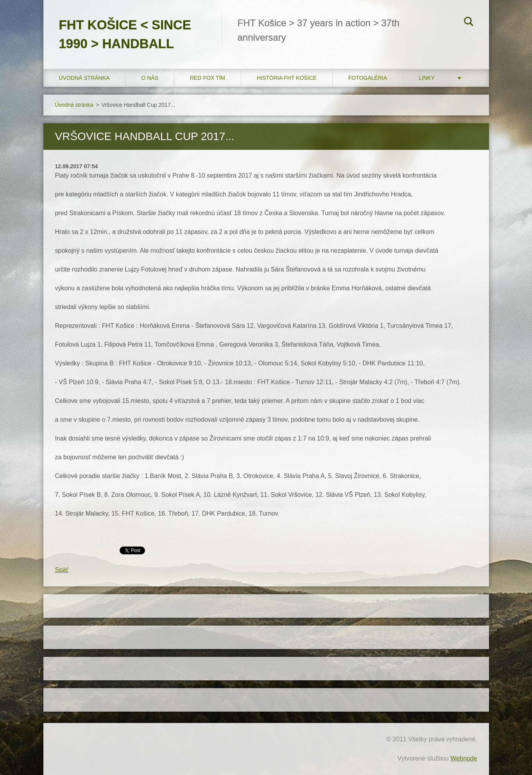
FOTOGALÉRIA (368, 78)
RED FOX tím (208, 78)
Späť (62, 570)
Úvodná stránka (84, 78)
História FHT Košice (287, 78)
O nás (150, 78)
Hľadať (469, 23)
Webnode (464, 758)
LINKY (426, 78)
